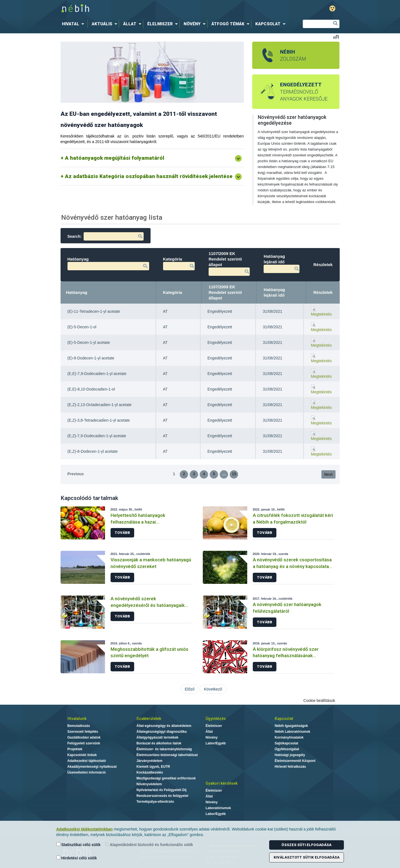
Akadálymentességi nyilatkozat (92, 767)
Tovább (122, 533)
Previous (76, 474)
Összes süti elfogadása (306, 845)
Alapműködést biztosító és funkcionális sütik (149, 845)
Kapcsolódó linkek (82, 755)
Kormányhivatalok (289, 737)
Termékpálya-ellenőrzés (155, 802)
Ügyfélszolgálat (287, 749)
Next (328, 474)
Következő (213, 689)
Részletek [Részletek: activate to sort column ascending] (323, 292)
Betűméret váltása (336, 37)
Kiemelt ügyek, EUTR (153, 767)
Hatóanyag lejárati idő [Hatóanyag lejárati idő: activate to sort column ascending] (274, 292)
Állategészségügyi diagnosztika (162, 732)
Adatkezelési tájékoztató (87, 761)
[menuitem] (74, 24)
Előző (190, 689)
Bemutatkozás (79, 726)
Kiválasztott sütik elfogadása (307, 857)
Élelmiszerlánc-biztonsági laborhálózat (167, 755)
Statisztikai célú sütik (79, 845)
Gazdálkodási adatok (84, 737)
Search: (106, 236)
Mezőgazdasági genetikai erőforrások (166, 778)
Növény (212, 737)
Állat (209, 732)
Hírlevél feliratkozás (290, 767)
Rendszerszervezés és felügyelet (162, 796)
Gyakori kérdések (222, 783)
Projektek (75, 749)
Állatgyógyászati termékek (157, 737)
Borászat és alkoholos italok (159, 743)
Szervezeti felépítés (83, 732)
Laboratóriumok (218, 808)
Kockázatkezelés (150, 772)
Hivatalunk (77, 719)
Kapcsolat (284, 719)
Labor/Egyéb (216, 743)
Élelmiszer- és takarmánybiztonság (164, 749)
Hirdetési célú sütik (77, 858)
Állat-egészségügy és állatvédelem (164, 726)
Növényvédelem (149, 784)
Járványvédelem (149, 761)
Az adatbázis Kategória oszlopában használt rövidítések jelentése (149, 176)
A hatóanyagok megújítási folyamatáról (115, 158)
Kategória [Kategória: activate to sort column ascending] (173, 292)
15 (234, 474)
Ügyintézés (216, 719)
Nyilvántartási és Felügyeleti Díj (161, 790)
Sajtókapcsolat (287, 743)
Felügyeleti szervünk (84, 743)
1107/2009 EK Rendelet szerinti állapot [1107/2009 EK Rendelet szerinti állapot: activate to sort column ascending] (225, 292)
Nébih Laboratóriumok (292, 732)
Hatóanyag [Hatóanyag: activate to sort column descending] (77, 292)
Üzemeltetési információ (87, 772)
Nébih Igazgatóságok (291, 726)
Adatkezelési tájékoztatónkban (85, 829)
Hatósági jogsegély (290, 755)
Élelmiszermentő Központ (295, 761)
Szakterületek (149, 719)
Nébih (142, 9)
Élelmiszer (214, 726)
